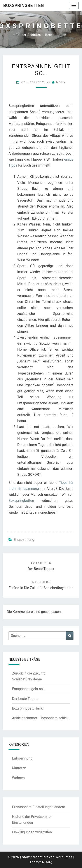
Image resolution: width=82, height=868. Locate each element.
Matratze (19, 768)
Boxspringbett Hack (27, 708)
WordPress (64, 857)
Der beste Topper (25, 699)
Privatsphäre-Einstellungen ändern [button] (39, 807)
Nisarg (47, 862)
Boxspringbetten (24, 5)
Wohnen (18, 778)
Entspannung (24, 540)
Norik (61, 82)
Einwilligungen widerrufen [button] (32, 832)
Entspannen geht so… (29, 689)
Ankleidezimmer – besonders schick (40, 718)
